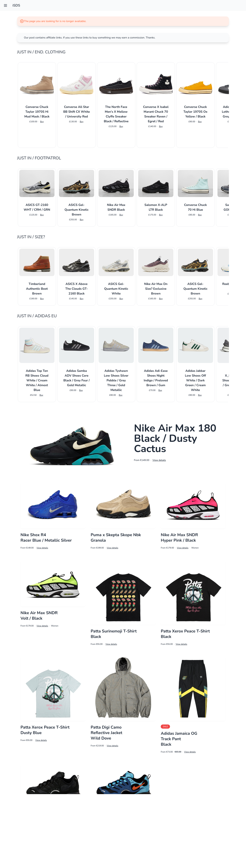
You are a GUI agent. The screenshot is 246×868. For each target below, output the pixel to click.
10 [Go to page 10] (211, 847)
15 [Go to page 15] (227, 847)
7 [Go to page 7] (189, 847)
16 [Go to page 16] (235, 847)
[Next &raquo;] (243, 847)
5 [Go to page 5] (175, 847)
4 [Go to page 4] (168, 847)
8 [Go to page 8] (196, 847)
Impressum (123, 860)
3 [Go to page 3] (161, 847)
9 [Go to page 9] (203, 847)
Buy (42, 122)
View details (159, 460)
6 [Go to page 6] (182, 847)
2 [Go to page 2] (154, 847)
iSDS (16, 5)
